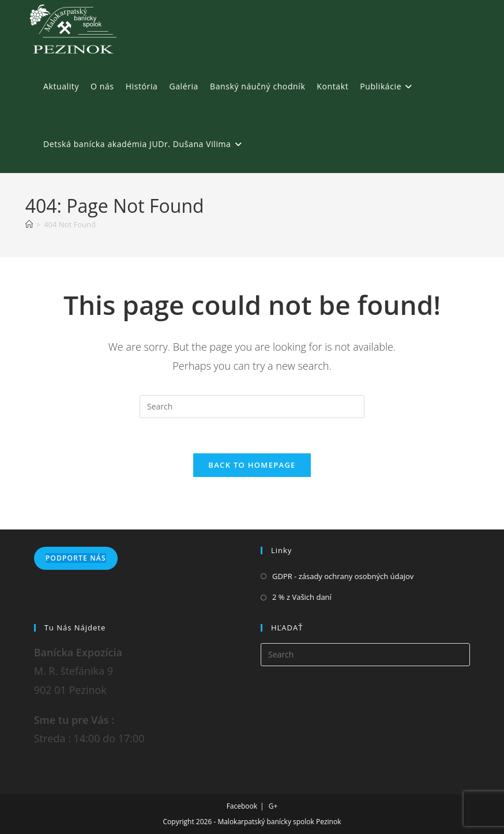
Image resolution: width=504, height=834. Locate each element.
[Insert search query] (252, 407)
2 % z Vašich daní (302, 597)
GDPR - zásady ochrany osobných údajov (343, 576)
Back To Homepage (252, 465)
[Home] (29, 224)
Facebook (242, 806)
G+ (273, 806)
